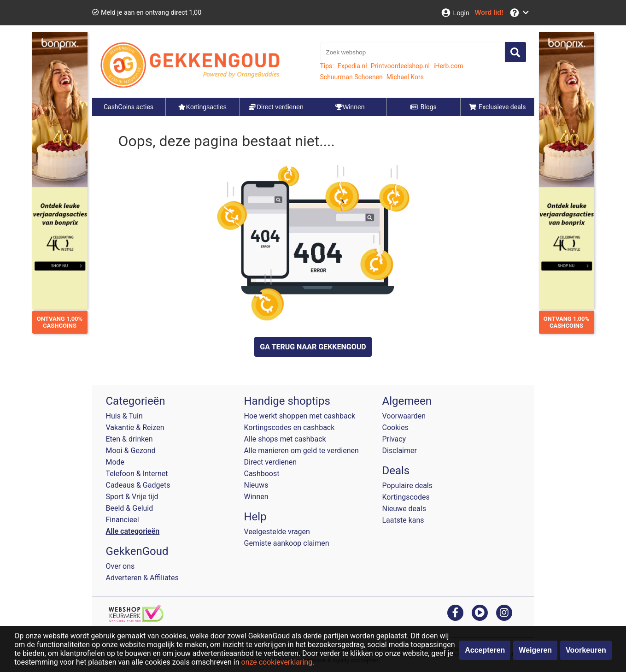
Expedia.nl (352, 66)
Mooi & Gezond (131, 451)
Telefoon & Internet (137, 474)
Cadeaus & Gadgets (138, 485)
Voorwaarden (404, 416)
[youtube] (480, 612)
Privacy (394, 439)
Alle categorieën (133, 531)
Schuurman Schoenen (351, 77)
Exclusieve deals (497, 107)
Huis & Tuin (124, 416)
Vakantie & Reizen (135, 427)
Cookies (395, 427)
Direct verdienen (271, 462)
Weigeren (535, 650)
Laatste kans (403, 520)
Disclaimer (400, 451)
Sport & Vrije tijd (132, 497)
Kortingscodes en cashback (290, 427)
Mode (115, 462)
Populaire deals (408, 486)
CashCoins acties (129, 107)
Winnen (256, 497)
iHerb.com (448, 66)
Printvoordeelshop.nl (400, 66)
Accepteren (485, 650)
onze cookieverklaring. (278, 662)
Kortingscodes (406, 497)
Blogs (423, 107)
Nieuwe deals (404, 509)
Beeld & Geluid (130, 508)
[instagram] (504, 612)
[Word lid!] (489, 13)
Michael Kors (405, 77)
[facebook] (455, 612)
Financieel (123, 520)
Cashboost (262, 474)
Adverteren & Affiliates (142, 578)
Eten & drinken (129, 439)
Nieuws (256, 485)
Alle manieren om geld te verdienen (301, 451)
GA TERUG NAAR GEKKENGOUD (313, 347)
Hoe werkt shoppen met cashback (300, 416)
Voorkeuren (586, 650)
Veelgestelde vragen (277, 532)
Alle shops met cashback (285, 439)
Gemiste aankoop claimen (287, 543)
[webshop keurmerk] (136, 619)
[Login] (455, 13)
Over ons (120, 566)
